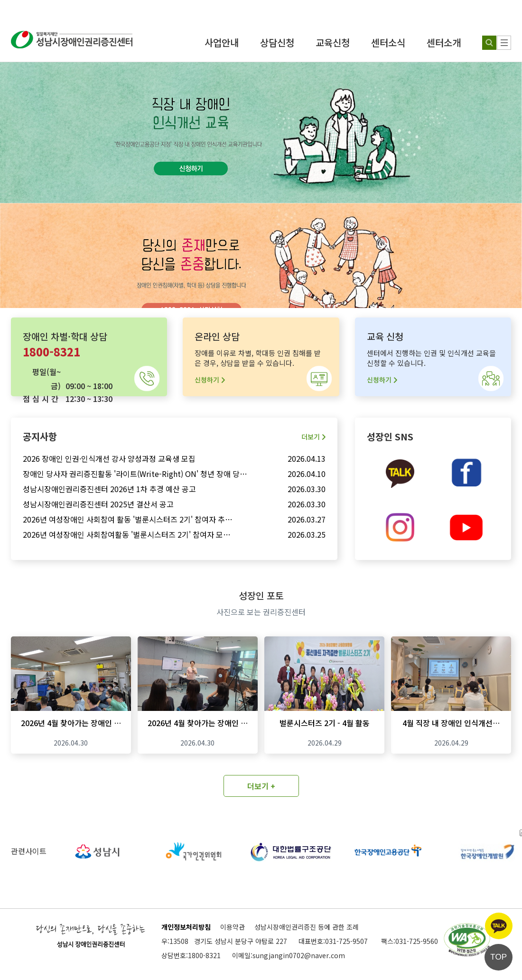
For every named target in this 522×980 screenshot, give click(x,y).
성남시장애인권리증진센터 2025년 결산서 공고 (98, 504)
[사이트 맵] (504, 43)
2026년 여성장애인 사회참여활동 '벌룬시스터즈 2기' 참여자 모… (127, 534)
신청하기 (210, 380)
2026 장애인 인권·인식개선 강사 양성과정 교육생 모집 (109, 458)
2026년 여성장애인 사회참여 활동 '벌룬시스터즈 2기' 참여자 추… (128, 519)
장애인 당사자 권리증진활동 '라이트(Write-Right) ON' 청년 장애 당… (135, 474)
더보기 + (261, 786)
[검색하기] (489, 43)
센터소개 (444, 42)
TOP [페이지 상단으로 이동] (499, 957)
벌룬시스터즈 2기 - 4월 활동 (325, 723)
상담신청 (277, 42)
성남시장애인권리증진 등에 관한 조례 (307, 927)
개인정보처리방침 (186, 927)
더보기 (313, 437)
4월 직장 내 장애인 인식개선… (451, 723)
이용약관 (233, 927)
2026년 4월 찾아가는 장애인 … (71, 723)
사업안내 (222, 42)
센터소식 (388, 42)
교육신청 (333, 42)
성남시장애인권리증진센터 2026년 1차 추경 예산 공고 (109, 489)
